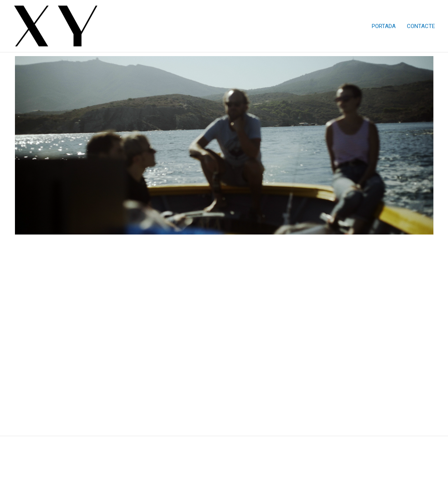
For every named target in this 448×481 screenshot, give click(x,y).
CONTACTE (421, 26)
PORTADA (384, 26)
